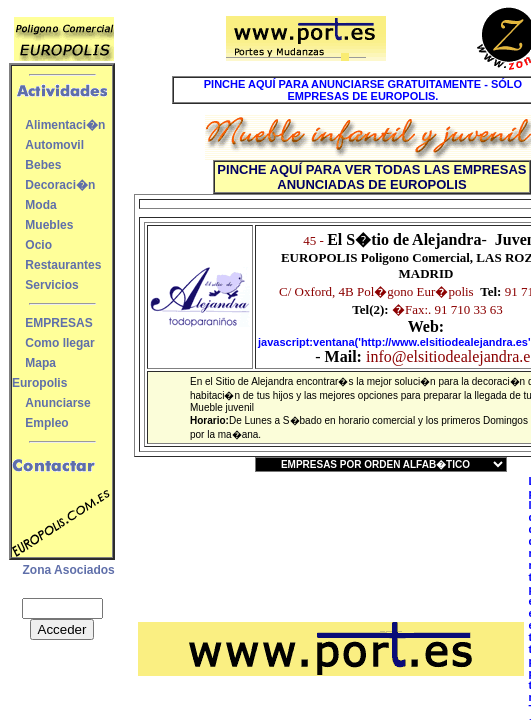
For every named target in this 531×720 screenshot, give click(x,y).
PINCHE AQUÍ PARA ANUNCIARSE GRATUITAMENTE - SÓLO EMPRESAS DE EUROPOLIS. (363, 90)
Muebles (49, 225)
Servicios (51, 285)
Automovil (54, 145)
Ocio (38, 245)
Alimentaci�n (65, 125)
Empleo (46, 423)
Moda (40, 205)
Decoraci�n (60, 185)
